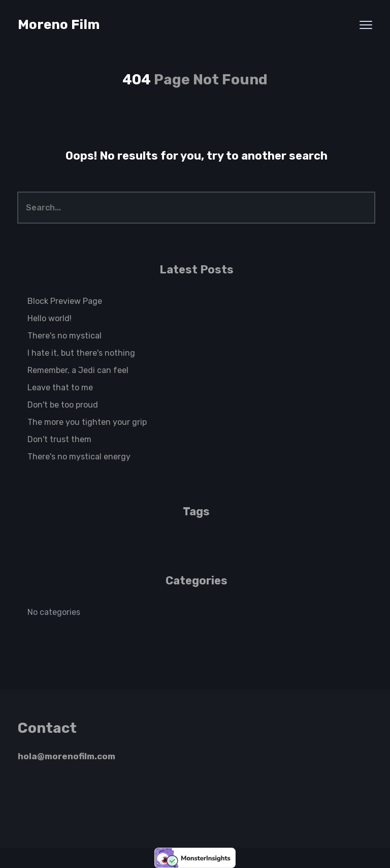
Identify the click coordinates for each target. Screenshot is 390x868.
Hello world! (50, 318)
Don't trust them (59, 439)
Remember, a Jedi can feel (78, 370)
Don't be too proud (63, 405)
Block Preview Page (65, 301)
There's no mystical (64, 336)
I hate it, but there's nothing (81, 353)
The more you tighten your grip (87, 422)
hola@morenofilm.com (67, 756)
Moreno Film (59, 25)
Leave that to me (60, 387)
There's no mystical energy (79, 457)
